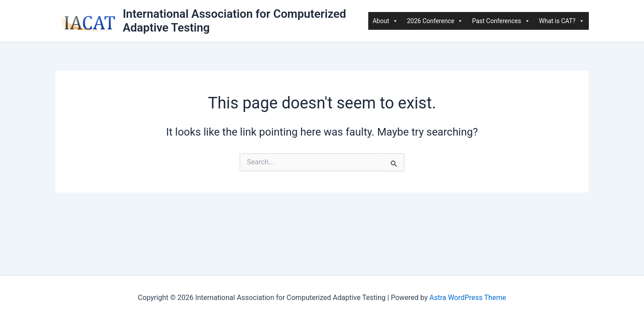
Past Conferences (501, 21)
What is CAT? (562, 21)
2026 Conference (435, 21)
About (385, 21)
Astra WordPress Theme (467, 298)
